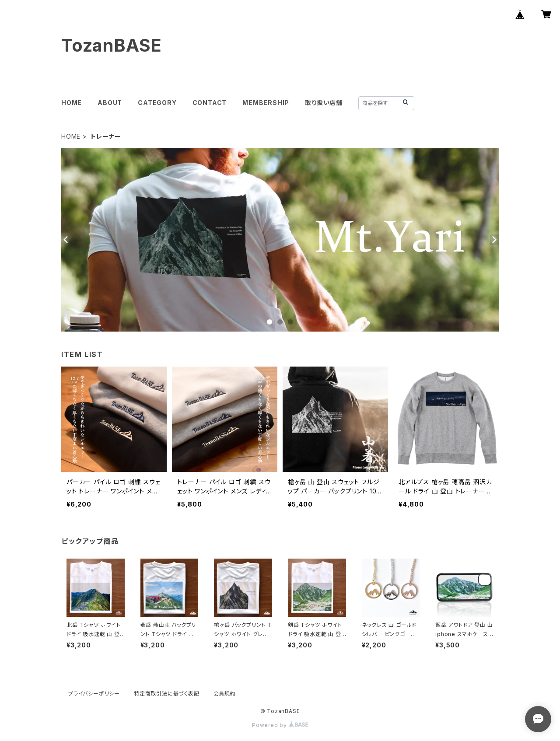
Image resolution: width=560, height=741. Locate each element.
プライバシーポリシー (94, 694)
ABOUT (110, 103)
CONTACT (210, 103)
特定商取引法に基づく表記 (167, 694)
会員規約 (225, 694)
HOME (72, 103)
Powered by (280, 725)
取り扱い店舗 (324, 103)
